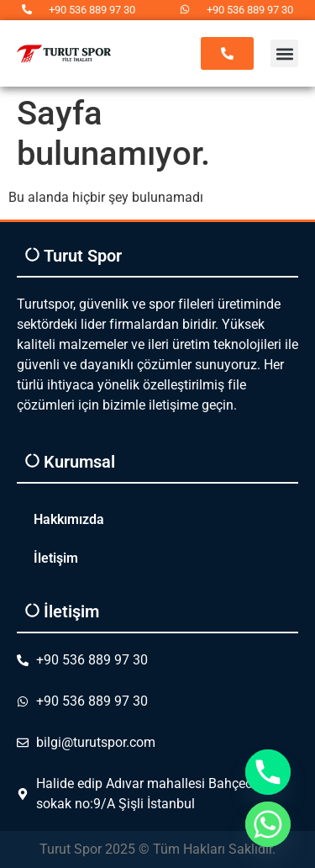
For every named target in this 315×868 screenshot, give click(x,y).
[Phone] (268, 772)
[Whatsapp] (268, 824)
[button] (284, 53)
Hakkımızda (69, 519)
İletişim (56, 558)
